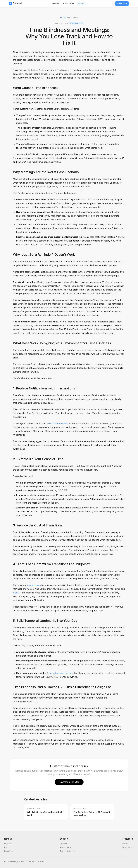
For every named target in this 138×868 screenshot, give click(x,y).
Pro (6, 847)
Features (55, 3)
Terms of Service (68, 851)
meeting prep (34, 585)
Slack (16, 593)
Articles (81, 3)
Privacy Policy (66, 847)
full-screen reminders (58, 423)
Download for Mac (69, 782)
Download (122, 3)
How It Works (68, 3)
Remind (15, 3)
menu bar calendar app (61, 673)
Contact (63, 844)
